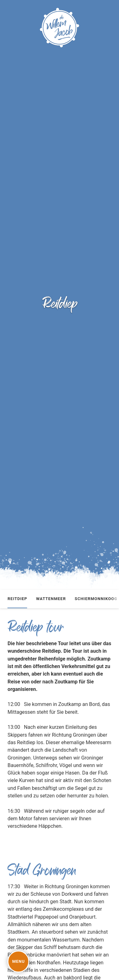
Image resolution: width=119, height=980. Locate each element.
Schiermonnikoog (96, 599)
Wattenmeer (51, 599)
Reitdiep (17, 599)
